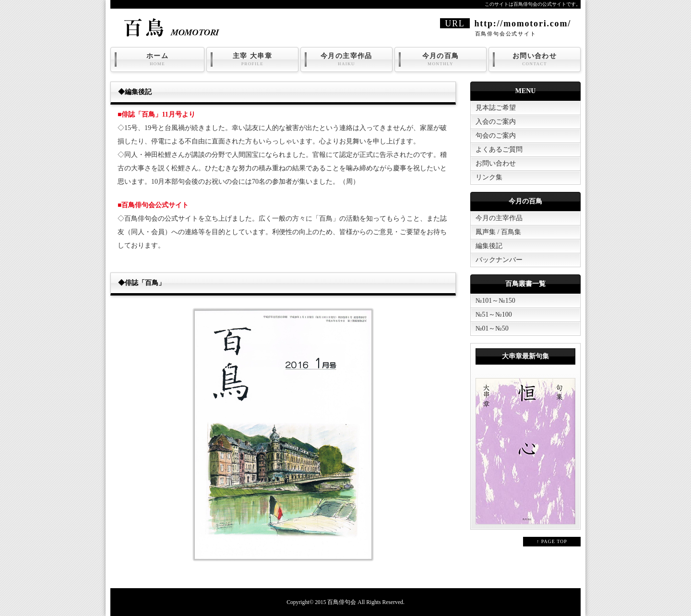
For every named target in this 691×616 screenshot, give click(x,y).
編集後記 (489, 246)
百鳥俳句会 (342, 602)
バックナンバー (499, 260)
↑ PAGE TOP (552, 541)
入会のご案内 (496, 122)
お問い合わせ (535, 59)
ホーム (157, 59)
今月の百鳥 (441, 59)
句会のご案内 (496, 136)
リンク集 (489, 177)
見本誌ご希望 (496, 108)
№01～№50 (492, 328)
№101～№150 (495, 301)
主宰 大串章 (252, 59)
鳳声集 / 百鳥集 (498, 232)
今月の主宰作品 (346, 59)
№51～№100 (494, 314)
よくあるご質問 (499, 149)
